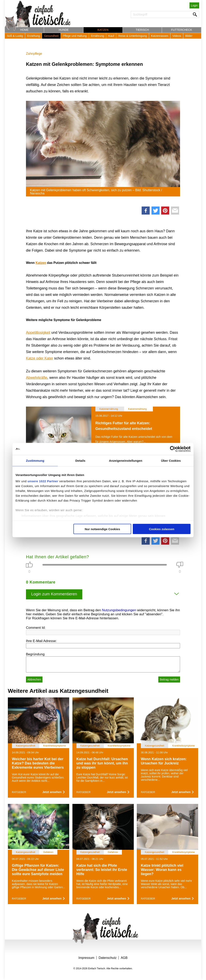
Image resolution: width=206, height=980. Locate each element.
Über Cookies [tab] (171, 460)
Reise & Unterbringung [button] (133, 36)
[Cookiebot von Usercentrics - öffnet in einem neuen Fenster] (173, 449)
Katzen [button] (103, 30)
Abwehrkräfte (37, 378)
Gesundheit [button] (51, 36)
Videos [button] (177, 36)
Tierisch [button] (142, 30)
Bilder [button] (189, 36)
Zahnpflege (34, 54)
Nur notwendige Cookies (102, 529)
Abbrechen (34, 679)
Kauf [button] (111, 36)
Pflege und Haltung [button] (75, 36)
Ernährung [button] (97, 36)
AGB (124, 958)
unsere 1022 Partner (43, 481)
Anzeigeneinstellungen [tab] (126, 460)
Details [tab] (80, 460)
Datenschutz (108, 958)
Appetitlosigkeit (38, 333)
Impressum (86, 958)
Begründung (35, 654)
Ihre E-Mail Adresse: (41, 641)
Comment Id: (36, 628)
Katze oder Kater (40, 358)
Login (194, 5)
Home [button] (24, 30)
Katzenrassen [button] (160, 36)
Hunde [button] (64, 30)
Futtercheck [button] (182, 30)
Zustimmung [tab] (35, 460)
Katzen (41, 263)
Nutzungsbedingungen (119, 610)
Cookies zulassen (162, 529)
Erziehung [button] (33, 36)
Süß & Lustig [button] (15, 36)
